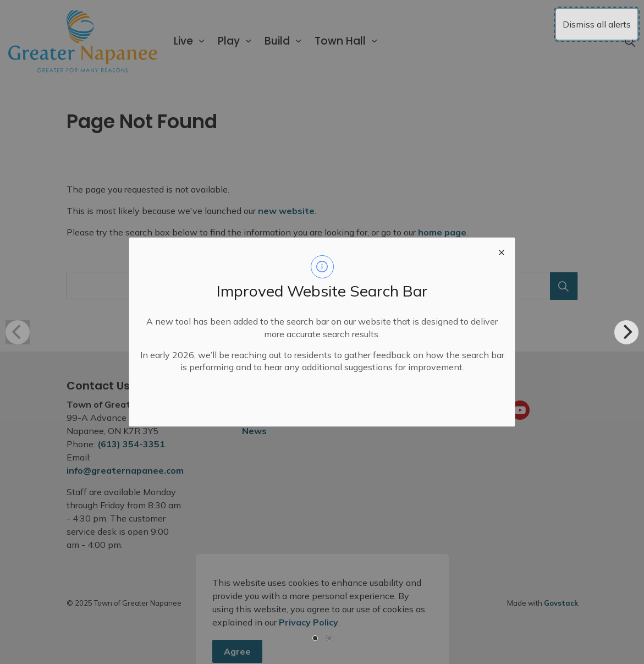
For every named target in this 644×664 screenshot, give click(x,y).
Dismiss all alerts (597, 24)
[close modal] (502, 251)
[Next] (626, 332)
